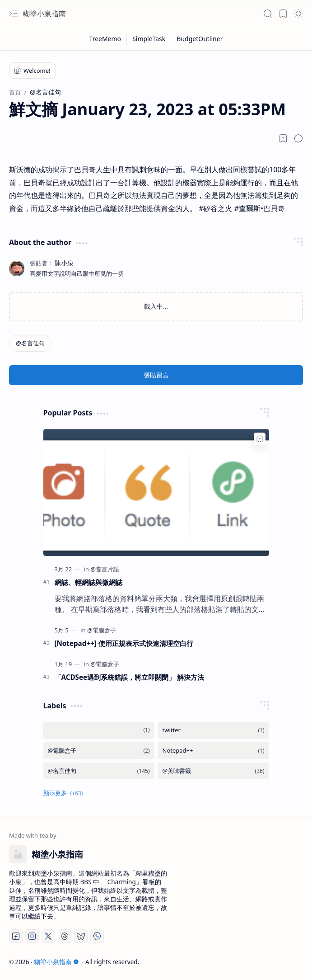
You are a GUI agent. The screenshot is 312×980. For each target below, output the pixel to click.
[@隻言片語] (105, 569)
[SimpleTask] (149, 39)
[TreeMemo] (106, 39)
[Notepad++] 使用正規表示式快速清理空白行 (124, 643)
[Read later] (283, 138)
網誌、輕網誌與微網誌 (88, 582)
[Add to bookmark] (260, 439)
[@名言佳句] (30, 343)
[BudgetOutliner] (200, 39)
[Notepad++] (214, 751)
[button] (14, 14)
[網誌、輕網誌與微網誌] (156, 492)
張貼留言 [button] (156, 375)
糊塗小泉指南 (44, 14)
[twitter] (214, 730)
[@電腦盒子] (102, 630)
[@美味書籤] (214, 771)
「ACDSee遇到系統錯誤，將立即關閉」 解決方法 (130, 677)
